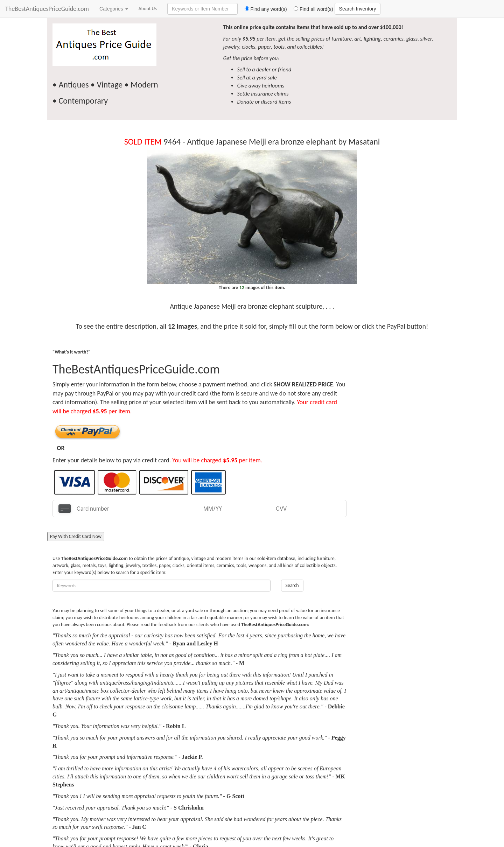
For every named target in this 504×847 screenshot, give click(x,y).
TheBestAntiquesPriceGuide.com (47, 9)
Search (292, 585)
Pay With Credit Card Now (76, 536)
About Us (148, 9)
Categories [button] (114, 9)
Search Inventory (358, 9)
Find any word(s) (263, 9)
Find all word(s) (311, 9)
